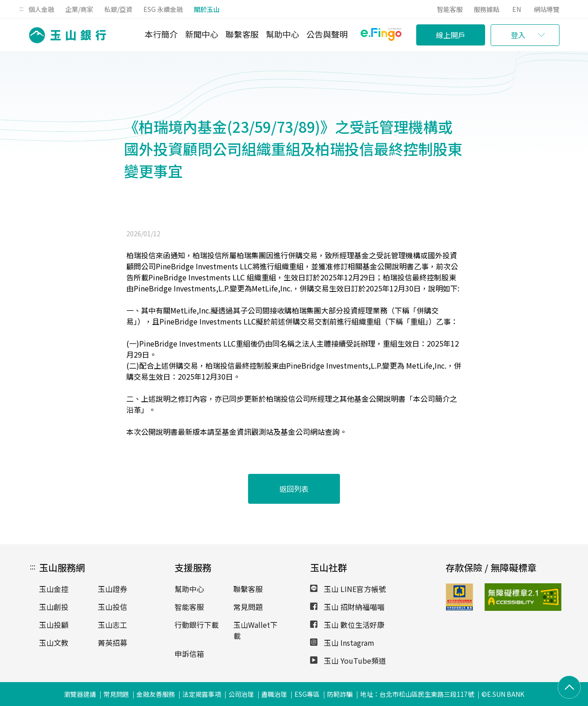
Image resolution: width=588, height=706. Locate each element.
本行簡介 (161, 34)
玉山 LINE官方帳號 (348, 589)
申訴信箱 (189, 654)
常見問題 (248, 607)
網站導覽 (547, 9)
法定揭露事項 (202, 694)
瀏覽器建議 (80, 694)
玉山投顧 (54, 625)
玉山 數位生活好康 (347, 625)
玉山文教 (54, 643)
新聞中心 (202, 34)
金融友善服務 (156, 694)
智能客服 (450, 9)
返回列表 (294, 489)
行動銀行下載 (197, 625)
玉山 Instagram (342, 643)
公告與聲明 (327, 34)
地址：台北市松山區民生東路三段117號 (417, 694)
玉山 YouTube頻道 (348, 660)
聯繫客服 (242, 34)
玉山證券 (113, 589)
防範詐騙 (340, 694)
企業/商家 (79, 9)
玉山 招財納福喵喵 (347, 607)
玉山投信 (113, 607)
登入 (518, 35)
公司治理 (241, 694)
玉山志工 (113, 625)
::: (21, 8)
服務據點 (486, 9)
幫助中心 (283, 34)
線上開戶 (451, 35)
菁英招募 (113, 643)
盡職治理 (274, 694)
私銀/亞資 (118, 9)
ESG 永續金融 (163, 9)
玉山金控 (54, 589)
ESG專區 (307, 694)
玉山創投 (54, 607)
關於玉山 (207, 9)
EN (517, 9)
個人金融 (41, 9)
